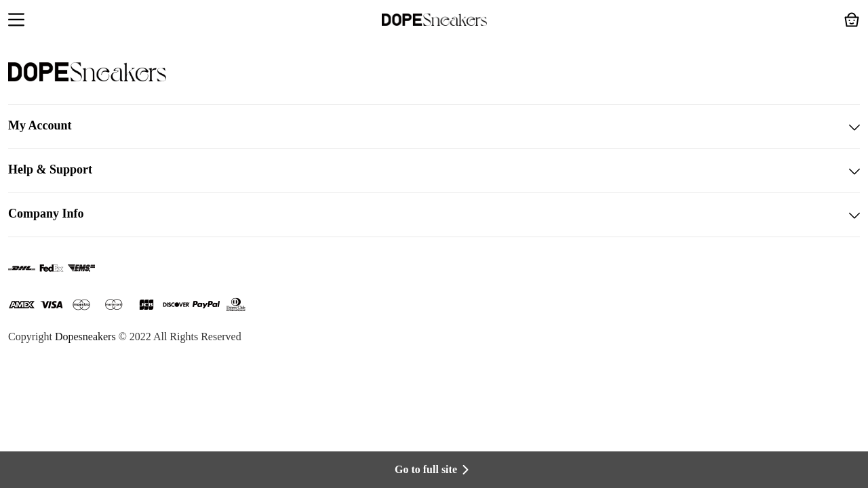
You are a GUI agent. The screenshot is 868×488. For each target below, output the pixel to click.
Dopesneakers (85, 337)
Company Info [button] (434, 215)
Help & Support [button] (434, 171)
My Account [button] (434, 127)
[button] (16, 21)
